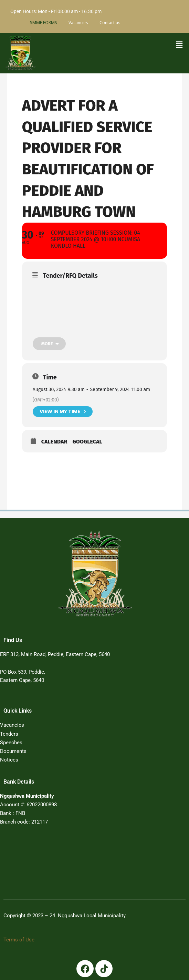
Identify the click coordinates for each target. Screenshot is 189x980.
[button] (179, 44)
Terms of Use (19, 939)
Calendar (54, 442)
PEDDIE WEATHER (86, 864)
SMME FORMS (44, 23)
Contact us (110, 23)
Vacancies (78, 23)
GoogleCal (87, 442)
